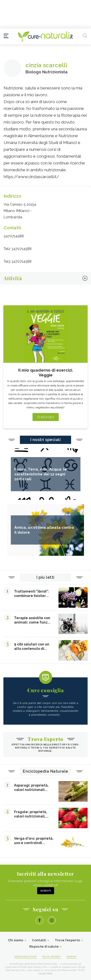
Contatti (39, 940)
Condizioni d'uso (26, 956)
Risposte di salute (44, 946)
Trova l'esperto (68, 940)
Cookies (72, 956)
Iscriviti (46, 891)
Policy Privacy (52, 956)
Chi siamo (16, 940)
